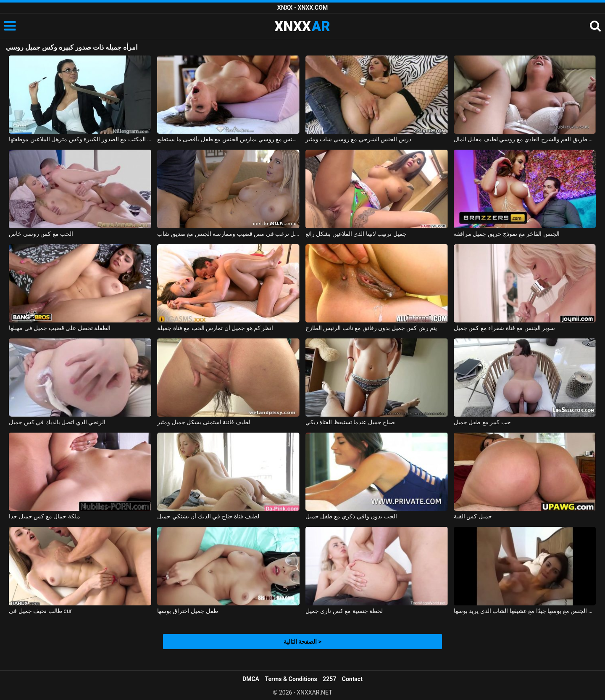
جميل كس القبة (473, 516)
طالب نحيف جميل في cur (40, 611)
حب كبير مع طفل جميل (482, 422)
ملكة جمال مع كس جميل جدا (44, 516)
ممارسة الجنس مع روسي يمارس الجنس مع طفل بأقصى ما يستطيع (228, 139)
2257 (329, 679)
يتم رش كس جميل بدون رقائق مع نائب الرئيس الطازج (371, 328)
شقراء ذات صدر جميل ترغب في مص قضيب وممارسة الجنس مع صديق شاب (228, 234)
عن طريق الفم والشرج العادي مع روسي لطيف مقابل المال (525, 139)
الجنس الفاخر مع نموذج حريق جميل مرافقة (507, 234)
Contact (352, 679)
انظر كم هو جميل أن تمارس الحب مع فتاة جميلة (215, 328)
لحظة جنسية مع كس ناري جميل (344, 611)
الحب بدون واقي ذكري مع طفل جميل (351, 516)
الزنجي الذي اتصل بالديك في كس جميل (57, 422)
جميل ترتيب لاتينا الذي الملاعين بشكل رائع (356, 234)
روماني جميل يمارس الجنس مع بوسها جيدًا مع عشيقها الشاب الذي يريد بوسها (525, 611)
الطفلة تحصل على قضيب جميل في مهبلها (60, 328)
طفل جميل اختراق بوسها (187, 611)
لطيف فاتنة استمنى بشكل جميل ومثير (203, 422)
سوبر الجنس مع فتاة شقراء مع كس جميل (504, 328)
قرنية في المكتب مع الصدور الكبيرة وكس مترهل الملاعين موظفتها (80, 139)
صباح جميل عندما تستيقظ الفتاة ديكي (350, 422)
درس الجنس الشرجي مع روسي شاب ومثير (358, 139)
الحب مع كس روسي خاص (41, 234)
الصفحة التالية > (302, 642)
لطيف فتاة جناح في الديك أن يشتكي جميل (208, 516)
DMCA (251, 679)
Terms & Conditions (291, 679)
